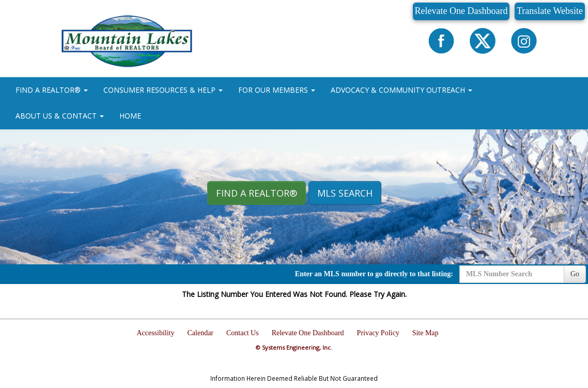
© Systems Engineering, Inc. (294, 347)
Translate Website (550, 11)
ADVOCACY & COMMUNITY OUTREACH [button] (401, 90)
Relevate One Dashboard (461, 11)
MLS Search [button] (345, 193)
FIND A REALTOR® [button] (52, 90)
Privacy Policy (378, 333)
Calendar (201, 333)
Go (575, 274)
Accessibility (155, 333)
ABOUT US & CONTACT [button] (60, 116)
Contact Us (243, 333)
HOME (130, 116)
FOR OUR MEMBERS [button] (277, 90)
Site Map (425, 333)
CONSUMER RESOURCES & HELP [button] (163, 90)
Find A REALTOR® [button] (257, 193)
